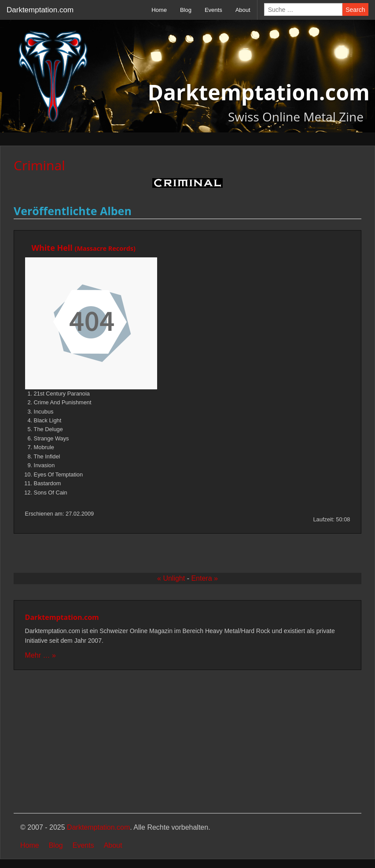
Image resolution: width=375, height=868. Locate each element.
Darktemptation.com (40, 10)
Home (159, 10)
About (243, 10)
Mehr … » (40, 655)
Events (213, 10)
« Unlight (171, 578)
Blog (186, 10)
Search (355, 10)
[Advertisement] (187, 743)
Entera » (204, 578)
